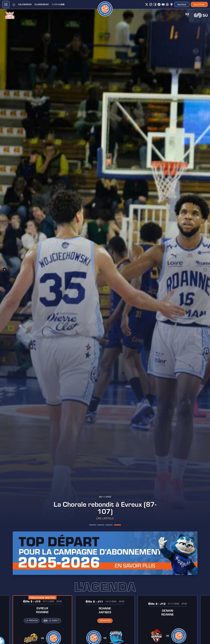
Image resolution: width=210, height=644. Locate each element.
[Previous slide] (5, 270)
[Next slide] (205, 270)
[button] (6, 4)
